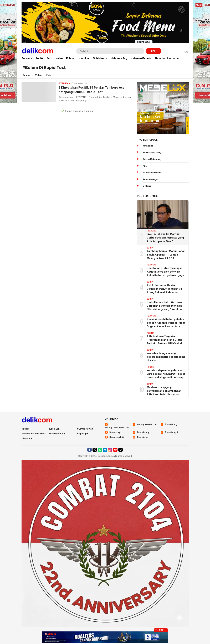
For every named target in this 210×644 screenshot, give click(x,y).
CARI (154, 51)
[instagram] (110, 450)
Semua (27, 75)
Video (38, 75)
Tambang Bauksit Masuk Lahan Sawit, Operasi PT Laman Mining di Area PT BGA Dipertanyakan (166, 255)
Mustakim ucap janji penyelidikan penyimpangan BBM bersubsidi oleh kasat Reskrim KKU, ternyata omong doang (165, 391)
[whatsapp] (100, 450)
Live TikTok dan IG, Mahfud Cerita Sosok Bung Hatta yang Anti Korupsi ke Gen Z (165, 238)
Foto (49, 75)
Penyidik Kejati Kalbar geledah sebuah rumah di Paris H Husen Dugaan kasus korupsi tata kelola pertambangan (166, 323)
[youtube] (115, 450)
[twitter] (95, 450)
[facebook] (89, 450)
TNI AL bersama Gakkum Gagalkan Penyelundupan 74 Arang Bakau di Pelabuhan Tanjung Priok (164, 289)
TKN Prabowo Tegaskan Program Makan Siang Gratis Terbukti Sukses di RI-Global (165, 340)
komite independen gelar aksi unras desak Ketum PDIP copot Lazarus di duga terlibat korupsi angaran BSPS (166, 374)
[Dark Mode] (186, 51)
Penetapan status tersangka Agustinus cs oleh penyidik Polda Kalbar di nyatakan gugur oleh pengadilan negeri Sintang (166, 272)
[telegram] (105, 450)
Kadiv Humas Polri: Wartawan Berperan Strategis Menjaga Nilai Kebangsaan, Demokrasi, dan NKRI (165, 306)
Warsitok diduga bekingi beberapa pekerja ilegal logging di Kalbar (166, 357)
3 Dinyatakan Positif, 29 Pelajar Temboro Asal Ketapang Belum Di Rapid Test (92, 90)
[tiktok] (121, 450)
